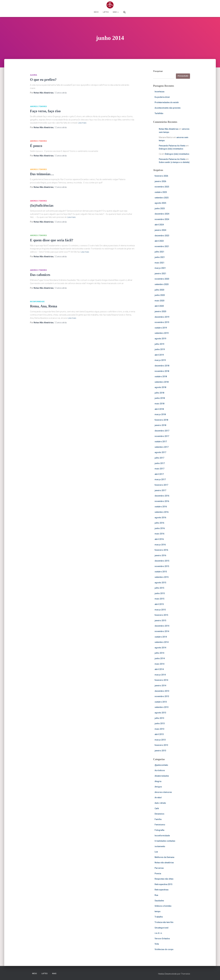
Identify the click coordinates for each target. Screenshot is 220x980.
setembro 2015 (162, 577)
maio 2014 (159, 664)
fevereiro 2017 (161, 485)
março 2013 (160, 740)
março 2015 (160, 610)
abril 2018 (159, 409)
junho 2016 (160, 528)
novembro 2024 (162, 219)
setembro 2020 (162, 284)
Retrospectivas (162, 890)
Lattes (106, 12)
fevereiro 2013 (161, 745)
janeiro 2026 (160, 181)
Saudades (159, 901)
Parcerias (159, 868)
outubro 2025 (161, 192)
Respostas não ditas (164, 879)
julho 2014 (159, 653)
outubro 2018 (161, 376)
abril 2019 (159, 355)
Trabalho (159, 917)
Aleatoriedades (162, 776)
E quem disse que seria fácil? (52, 240)
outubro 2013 (161, 702)
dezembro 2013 (162, 691)
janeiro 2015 (160, 621)
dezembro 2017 (162, 431)
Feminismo (160, 825)
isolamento (160, 846)
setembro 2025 (162, 198)
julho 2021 (159, 252)
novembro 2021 (162, 246)
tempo (158, 911)
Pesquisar (158, 71)
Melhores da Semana (164, 857)
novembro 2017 (162, 436)
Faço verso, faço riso (45, 111)
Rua (156, 895)
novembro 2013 (162, 696)
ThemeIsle (185, 974)
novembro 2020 (162, 279)
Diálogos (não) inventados (171, 149)
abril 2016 (159, 539)
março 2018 (160, 414)
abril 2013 (159, 734)
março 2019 (160, 360)
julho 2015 (159, 588)
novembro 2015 (162, 566)
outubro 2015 (161, 572)
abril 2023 (159, 241)
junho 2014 (160, 658)
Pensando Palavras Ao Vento (172, 146)
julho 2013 (159, 718)
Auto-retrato (160, 803)
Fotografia (159, 830)
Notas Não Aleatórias (169, 129)
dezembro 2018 (162, 366)
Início (96, 12)
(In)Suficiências (42, 205)
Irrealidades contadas (165, 841)
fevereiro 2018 (161, 420)
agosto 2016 (160, 518)
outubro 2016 (161, 507)
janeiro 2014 (160, 686)
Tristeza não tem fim (164, 922)
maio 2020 (159, 301)
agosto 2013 (160, 713)
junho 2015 (160, 593)
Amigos (158, 787)
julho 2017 (159, 458)
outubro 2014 (161, 637)
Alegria (34, 75)
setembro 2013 (162, 707)
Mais (116, 12)
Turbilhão (159, 113)
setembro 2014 (162, 642)
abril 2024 (159, 225)
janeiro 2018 (160, 425)
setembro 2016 (162, 512)
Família (158, 819)
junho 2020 (160, 295)
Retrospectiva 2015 (163, 884)
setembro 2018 (162, 382)
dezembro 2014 (162, 626)
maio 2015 (159, 599)
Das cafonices (40, 275)
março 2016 (160, 545)
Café (157, 808)
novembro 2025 (162, 187)
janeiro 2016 (160, 555)
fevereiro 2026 (161, 176)
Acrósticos (160, 770)
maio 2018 (159, 404)
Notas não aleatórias (164, 863)
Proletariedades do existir (167, 102)
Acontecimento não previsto (168, 108)
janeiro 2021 (160, 274)
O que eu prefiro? (43, 80)
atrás (61, 93)
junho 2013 (160, 723)
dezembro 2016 (162, 496)
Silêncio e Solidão (163, 906)
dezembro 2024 (162, 214)
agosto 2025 (160, 203)
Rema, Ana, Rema (44, 306)
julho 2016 (159, 523)
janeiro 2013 (160, 751)
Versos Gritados (162, 939)
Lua (156, 852)
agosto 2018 (160, 387)
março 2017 (160, 479)
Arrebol (158, 798)
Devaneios (159, 814)
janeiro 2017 (160, 490)
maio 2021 (159, 263)
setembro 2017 (162, 447)
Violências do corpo (164, 949)
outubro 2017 (161, 442)
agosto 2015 (160, 583)
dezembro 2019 (162, 317)
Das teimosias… (42, 174)
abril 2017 (159, 474)
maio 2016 (159, 534)
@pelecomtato (161, 765)
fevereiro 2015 (161, 615)
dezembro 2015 (162, 561)
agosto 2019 (160, 339)
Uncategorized (161, 928)
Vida (157, 944)
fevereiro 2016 (161, 550)
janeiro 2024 (160, 230)
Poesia (158, 874)
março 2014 (160, 675)
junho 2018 (160, 398)
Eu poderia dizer (162, 97)
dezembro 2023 (162, 236)
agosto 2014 (160, 648)
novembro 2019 (162, 322)
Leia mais (82, 123)
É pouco (36, 146)
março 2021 (160, 268)
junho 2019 (160, 349)
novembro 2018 (162, 371)
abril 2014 (159, 669)
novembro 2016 (162, 501)
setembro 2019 (162, 333)
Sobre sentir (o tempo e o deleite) (174, 162)
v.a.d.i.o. (159, 933)
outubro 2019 (161, 328)
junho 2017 (160, 463)
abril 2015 (159, 604)
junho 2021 (160, 257)
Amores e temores (38, 106)
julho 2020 (159, 290)
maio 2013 (159, 729)
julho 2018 (159, 393)
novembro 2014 (162, 631)
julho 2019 (159, 344)
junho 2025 (160, 208)
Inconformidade (37, 302)
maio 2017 (159, 469)
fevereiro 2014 (161, 680)
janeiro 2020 (160, 311)
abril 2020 (159, 306)
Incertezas (160, 92)
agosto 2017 (160, 452)
